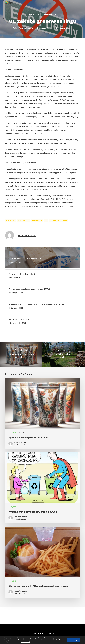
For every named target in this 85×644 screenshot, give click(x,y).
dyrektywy (10, 220)
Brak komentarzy (63, 28)
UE (46, 220)
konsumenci (37, 220)
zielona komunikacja (59, 220)
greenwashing (23, 220)
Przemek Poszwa (26, 28)
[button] (79, 3)
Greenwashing (49, 14)
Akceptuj (74, 640)
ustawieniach (26, 642)
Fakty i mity (34, 14)
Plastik (21, 433)
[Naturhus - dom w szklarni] (64, 354)
